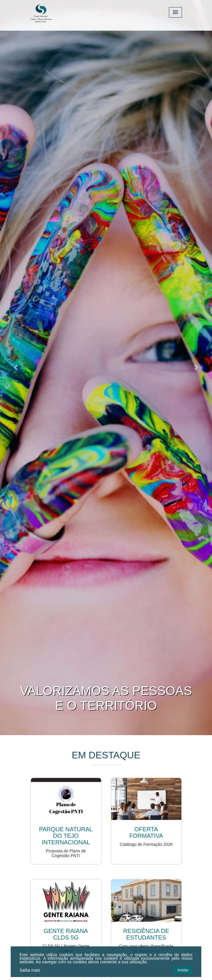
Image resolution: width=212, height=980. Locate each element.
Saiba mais (30, 970)
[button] (16, 368)
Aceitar (183, 970)
